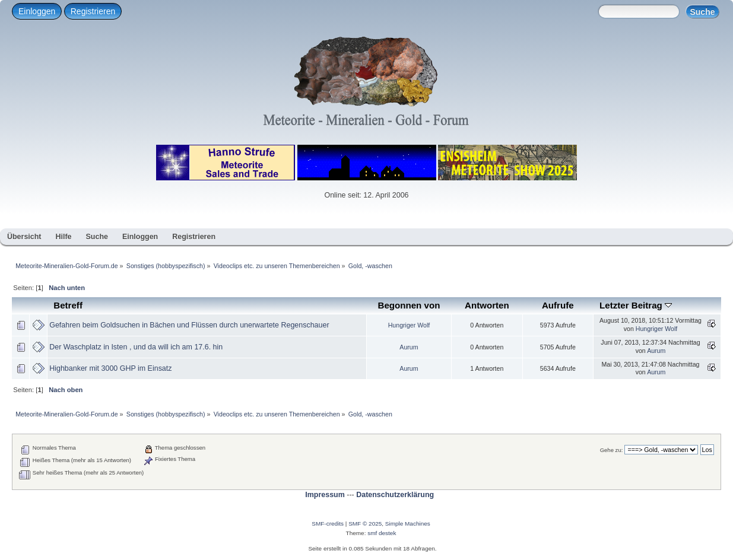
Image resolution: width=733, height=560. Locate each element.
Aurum (409, 347)
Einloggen (37, 11)
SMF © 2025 (365, 524)
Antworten (487, 305)
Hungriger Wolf (409, 325)
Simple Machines (408, 524)
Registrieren (93, 11)
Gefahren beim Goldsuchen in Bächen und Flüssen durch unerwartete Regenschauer (189, 325)
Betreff (68, 305)
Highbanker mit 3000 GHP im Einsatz (110, 368)
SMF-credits (328, 524)
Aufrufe (558, 305)
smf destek (382, 533)
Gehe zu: (612, 450)
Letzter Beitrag (636, 305)
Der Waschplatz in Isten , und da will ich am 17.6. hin (136, 347)
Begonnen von (409, 305)
